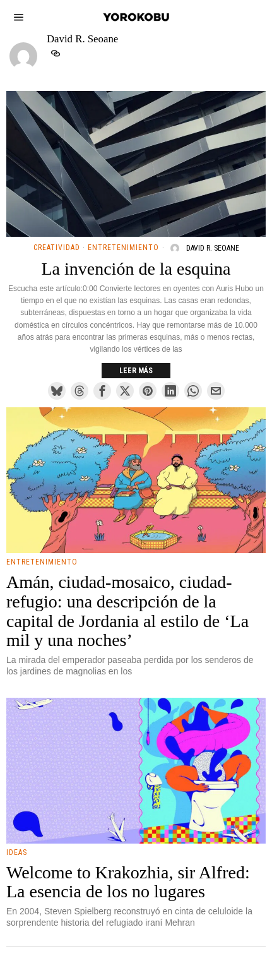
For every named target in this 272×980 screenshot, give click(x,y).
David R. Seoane (213, 248)
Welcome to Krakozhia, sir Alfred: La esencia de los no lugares (128, 882)
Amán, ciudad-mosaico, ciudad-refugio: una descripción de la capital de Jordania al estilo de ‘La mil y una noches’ (127, 611)
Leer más (136, 371)
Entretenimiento (123, 248)
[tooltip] (56, 54)
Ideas (17, 852)
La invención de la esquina (136, 269)
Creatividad (57, 248)
